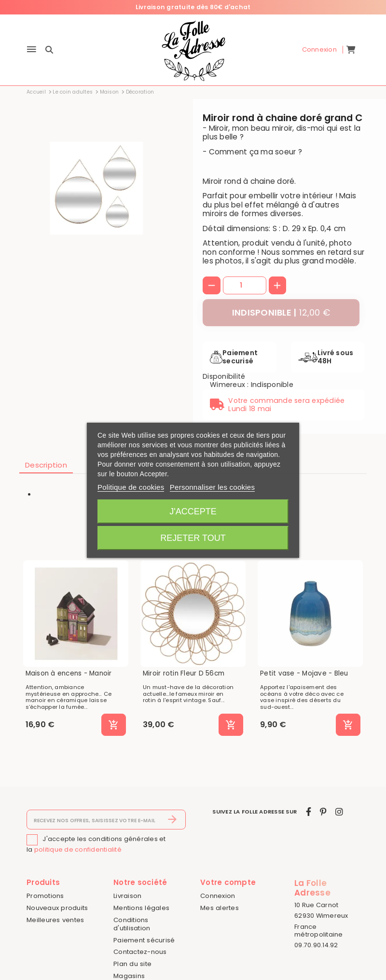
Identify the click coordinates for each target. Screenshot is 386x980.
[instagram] (339, 812)
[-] (212, 285)
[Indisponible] (281, 313)
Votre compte (228, 882)
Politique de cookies (131, 487)
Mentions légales (141, 908)
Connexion (218, 896)
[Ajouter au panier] (114, 725)
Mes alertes (220, 908)
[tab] (46, 466)
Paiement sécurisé (144, 940)
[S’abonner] (172, 820)
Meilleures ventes (55, 920)
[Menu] (32, 50)
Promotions (45, 896)
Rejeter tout (193, 538)
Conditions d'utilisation (132, 924)
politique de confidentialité (78, 849)
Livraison (127, 896)
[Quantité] (245, 285)
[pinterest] (323, 812)
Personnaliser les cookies (212, 487)
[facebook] (309, 812)
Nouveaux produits (57, 908)
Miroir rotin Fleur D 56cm (184, 674)
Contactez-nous (140, 952)
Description (46, 465)
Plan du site (132, 964)
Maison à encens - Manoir (69, 674)
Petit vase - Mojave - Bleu (304, 674)
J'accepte (193, 511)
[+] (278, 285)
